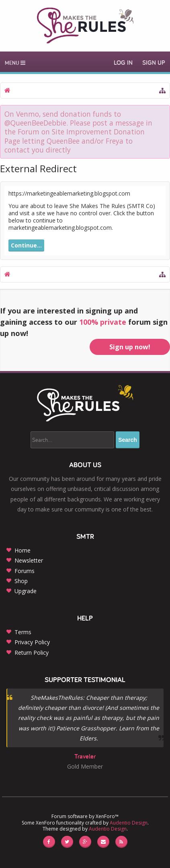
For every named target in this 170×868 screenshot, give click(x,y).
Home (23, 550)
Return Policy (32, 653)
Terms (23, 632)
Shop (21, 581)
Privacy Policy (32, 642)
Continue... (26, 245)
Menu (15, 63)
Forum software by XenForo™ (85, 816)
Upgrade (26, 591)
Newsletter (29, 560)
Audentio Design (129, 823)
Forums (25, 571)
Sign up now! (130, 347)
